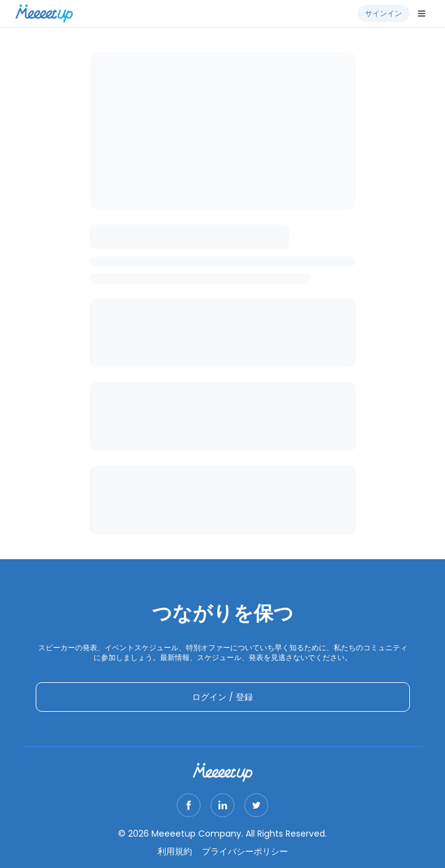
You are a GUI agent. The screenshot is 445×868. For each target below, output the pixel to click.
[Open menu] (422, 14)
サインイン (383, 13)
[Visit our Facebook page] (189, 805)
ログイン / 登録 (222, 697)
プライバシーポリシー (245, 851)
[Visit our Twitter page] (256, 805)
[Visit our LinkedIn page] (222, 805)
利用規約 (175, 851)
